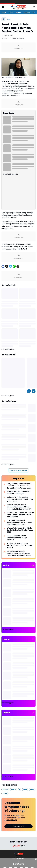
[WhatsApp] (14, 266)
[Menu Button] (3, 7)
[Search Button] (34, 7)
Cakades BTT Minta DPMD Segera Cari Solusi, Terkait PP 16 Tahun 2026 (20, 499)
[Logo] (18, 854)
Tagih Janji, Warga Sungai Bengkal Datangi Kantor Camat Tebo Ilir (20, 546)
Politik (11, 12)
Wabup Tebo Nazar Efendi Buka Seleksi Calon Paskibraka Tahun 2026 (20, 530)
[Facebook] (3, 266)
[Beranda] (3, 19)
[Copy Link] (18, 266)
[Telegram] (10, 266)
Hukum (19, 12)
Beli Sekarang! (19, 826)
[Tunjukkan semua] (33, 565)
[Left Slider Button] (29, 391)
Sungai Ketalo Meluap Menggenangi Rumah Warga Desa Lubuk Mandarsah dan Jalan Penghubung (18, 553)
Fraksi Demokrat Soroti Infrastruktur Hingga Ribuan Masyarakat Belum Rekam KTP (19, 507)
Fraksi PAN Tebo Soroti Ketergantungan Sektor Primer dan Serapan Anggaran (19, 522)
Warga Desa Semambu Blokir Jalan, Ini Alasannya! (19, 493)
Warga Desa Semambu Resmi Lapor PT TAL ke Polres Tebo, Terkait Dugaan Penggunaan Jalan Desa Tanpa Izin (19, 486)
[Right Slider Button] (35, 12)
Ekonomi (27, 12)
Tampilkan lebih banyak (18, 470)
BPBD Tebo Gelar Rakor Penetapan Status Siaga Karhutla (17, 538)
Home (4, 12)
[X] (7, 266)
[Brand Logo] (19, 846)
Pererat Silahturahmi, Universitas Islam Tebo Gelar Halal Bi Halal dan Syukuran (20, 515)
